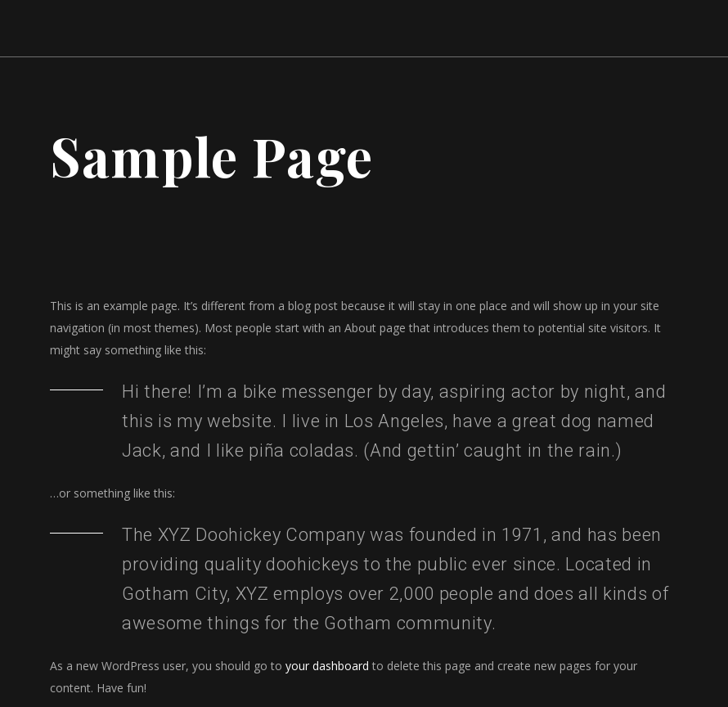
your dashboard (327, 666)
